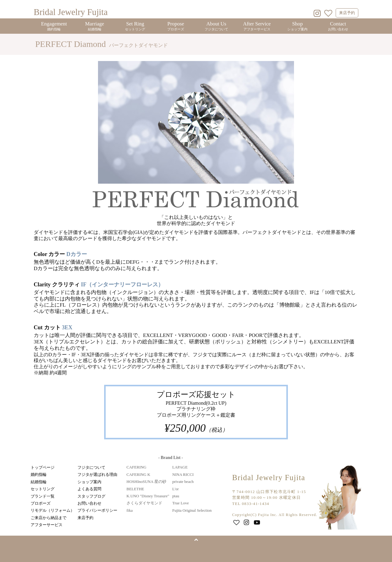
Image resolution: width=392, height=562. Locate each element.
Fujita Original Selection (192, 510)
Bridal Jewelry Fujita (71, 12)
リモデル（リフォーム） (53, 510)
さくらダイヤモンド (144, 503)
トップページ (43, 467)
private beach (183, 482)
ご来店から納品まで (49, 518)
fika (130, 510)
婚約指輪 (39, 474)
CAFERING (136, 467)
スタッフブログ (91, 496)
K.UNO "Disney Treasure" (148, 496)
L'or (176, 489)
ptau (176, 496)
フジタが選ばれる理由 (97, 474)
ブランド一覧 (43, 496)
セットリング (43, 489)
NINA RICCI (183, 474)
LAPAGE (180, 467)
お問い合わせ (89, 503)
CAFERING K (138, 474)
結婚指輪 (39, 482)
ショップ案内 (89, 482)
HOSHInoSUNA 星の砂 (146, 482)
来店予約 (347, 13)
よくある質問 (89, 489)
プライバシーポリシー (97, 510)
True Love (181, 503)
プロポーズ (41, 503)
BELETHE (135, 489)
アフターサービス (47, 525)
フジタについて (91, 467)
